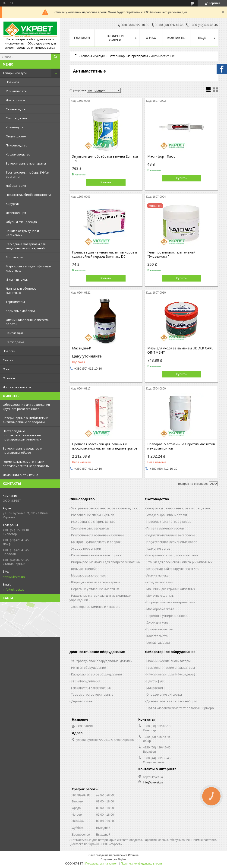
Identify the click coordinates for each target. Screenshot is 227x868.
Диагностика (15, 100)
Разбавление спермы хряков (93, 515)
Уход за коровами (160, 582)
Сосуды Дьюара (158, 643)
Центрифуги (155, 681)
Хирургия (13, 204)
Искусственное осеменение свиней (97, 535)
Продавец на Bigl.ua (113, 859)
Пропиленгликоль (160, 629)
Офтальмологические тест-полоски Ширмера (180, 708)
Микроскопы (156, 688)
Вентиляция (15, 333)
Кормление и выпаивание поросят (97, 555)
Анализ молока (158, 575)
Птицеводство (17, 145)
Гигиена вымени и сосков (165, 528)
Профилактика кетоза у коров (169, 522)
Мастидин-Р (82, 348)
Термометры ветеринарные (92, 694)
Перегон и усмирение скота (167, 616)
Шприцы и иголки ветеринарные (96, 582)
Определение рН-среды (164, 694)
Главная (82, 38)
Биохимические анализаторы (169, 661)
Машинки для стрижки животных (171, 589)
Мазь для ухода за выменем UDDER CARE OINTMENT (180, 350)
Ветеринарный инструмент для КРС (173, 569)
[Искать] (56, 57)
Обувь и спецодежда (21, 222)
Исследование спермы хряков (93, 522)
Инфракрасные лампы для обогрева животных (106, 562)
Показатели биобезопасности (28, 195)
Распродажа (15, 342)
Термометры (15, 302)
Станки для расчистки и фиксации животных (179, 562)
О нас (7, 369)
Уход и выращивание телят (167, 515)
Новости (9, 351)
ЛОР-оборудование (86, 681)
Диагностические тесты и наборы (172, 701)
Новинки (12, 82)
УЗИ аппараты (17, 91)
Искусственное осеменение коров (172, 542)
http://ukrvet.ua (14, 577)
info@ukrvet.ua (14, 589)
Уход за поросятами (86, 548)
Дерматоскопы (82, 701)
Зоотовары (14, 257)
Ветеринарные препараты (26, 163)
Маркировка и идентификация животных (29, 268)
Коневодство (16, 127)
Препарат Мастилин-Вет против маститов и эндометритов (181, 446)
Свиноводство (17, 109)
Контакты (177, 38)
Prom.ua (133, 855)
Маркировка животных (88, 575)
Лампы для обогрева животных (21, 291)
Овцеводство (16, 136)
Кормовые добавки (20, 311)
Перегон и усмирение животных (95, 589)
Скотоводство (16, 118)
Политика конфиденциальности (141, 864)
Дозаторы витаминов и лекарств (96, 607)
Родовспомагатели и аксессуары (171, 535)
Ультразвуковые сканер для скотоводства (178, 508)
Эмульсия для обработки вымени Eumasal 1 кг (105, 158)
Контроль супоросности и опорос (96, 542)
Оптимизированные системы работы (28, 322)
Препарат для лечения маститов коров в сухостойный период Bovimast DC (105, 254)
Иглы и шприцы (17, 279)
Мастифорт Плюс (161, 156)
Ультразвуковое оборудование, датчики (102, 661)
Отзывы (9, 378)
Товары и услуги (15, 73)
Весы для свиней (83, 569)
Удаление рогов (158, 548)
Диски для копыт (159, 622)
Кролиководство (18, 154)
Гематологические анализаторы (171, 668)
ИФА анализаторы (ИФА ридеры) (171, 674)
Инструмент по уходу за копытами (172, 555)
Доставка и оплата (17, 387)
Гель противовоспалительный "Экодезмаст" (171, 254)
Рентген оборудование (88, 668)
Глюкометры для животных (91, 688)
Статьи (8, 360)
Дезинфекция (16, 213)
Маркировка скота (160, 609)
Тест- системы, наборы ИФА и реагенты (27, 174)
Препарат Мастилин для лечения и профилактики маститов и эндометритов (105, 446)
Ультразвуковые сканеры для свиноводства (104, 508)
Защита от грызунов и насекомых (22, 233)
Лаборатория (16, 186)
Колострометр (157, 636)
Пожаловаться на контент (102, 864)
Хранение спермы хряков (90, 528)
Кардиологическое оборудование (96, 674)
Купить (106, 182)
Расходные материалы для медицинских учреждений (26, 246)
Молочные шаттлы (160, 596)
